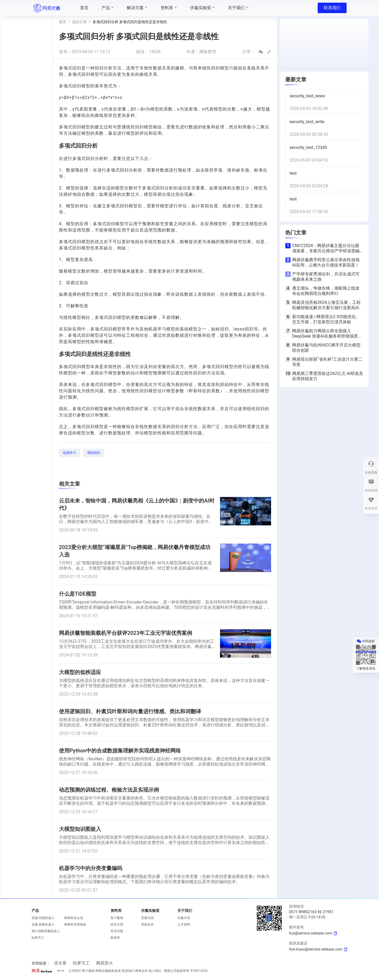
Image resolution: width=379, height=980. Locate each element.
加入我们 (155, 971)
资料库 (116, 911)
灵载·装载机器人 (43, 924)
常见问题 (117, 931)
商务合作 (142, 971)
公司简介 (75, 971)
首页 (63, 22)
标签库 (115, 938)
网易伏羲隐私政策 (108, 971)
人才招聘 (184, 924)
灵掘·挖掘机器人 (43, 918)
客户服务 (88, 971)
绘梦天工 (38, 938)
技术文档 (117, 924)
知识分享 (79, 22)
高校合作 (147, 924)
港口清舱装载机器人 (46, 931)
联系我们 (332, 8)
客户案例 (117, 918)
